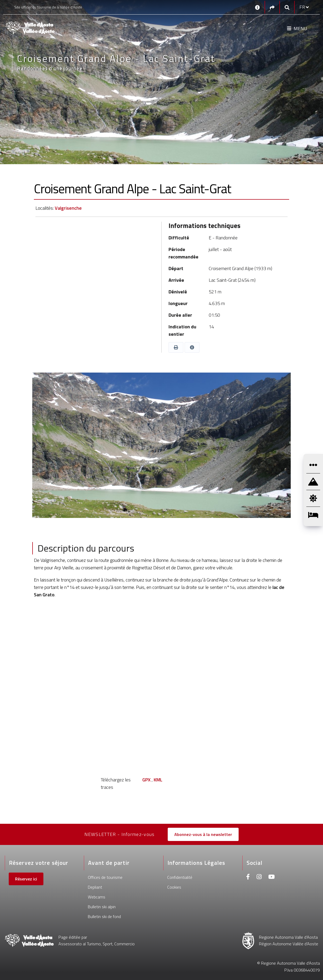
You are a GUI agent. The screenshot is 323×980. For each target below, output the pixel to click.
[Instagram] (259, 877)
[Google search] (287, 7)
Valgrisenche (68, 208)
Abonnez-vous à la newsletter (203, 834)
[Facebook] (248, 877)
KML (158, 780)
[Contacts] (257, 7)
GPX (146, 780)
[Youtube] (271, 877)
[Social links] (272, 7)
